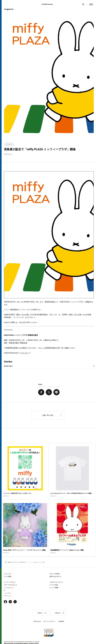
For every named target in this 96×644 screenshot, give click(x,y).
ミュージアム (7, 586)
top (6, 555)
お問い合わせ (37, 614)
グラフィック (7, 589)
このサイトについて (56, 575)
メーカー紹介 (54, 578)
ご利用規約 (61, 614)
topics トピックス (13, 555)
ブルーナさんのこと (10, 578)
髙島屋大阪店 (8, 366)
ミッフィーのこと (10, 575)
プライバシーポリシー (49, 614)
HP (59, 348)
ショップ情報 (54, 581)
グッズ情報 (8, 569)
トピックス (8, 567)
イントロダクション (9, 581)
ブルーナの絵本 (55, 567)
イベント (9, 144)
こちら (26, 353)
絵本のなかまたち (55, 569)
